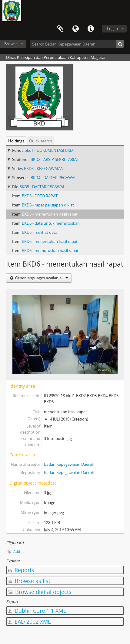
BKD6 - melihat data (40, 232)
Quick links (91, 29)
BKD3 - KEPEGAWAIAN (44, 169)
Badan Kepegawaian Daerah (69, 464)
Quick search (41, 141)
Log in (112, 29)
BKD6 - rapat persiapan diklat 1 (49, 205)
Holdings (16, 141)
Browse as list (29, 581)
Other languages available (41, 278)
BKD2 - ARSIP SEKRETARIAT (55, 159)
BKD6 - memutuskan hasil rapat (50, 250)
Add (17, 552)
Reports (21, 570)
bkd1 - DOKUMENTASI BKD (49, 150)
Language (75, 29)
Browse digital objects (40, 592)
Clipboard (60, 29)
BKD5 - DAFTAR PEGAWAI (42, 187)
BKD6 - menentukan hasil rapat (50, 214)
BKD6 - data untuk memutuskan (51, 223)
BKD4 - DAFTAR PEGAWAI (53, 178)
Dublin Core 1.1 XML (37, 611)
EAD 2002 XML (29, 622)
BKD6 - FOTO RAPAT (40, 196)
